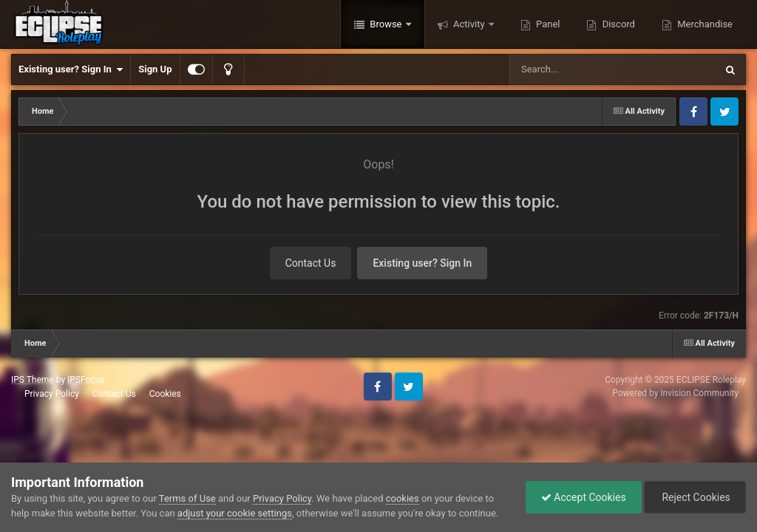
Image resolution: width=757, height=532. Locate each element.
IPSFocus (86, 380)
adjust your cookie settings (235, 513)
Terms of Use (187, 498)
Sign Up (155, 69)
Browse (386, 24)
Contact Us (311, 263)
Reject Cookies (695, 497)
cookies (403, 498)
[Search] (575, 69)
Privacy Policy (52, 394)
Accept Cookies (584, 497)
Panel (547, 24)
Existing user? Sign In (71, 69)
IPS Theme (33, 380)
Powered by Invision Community (675, 393)
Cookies (165, 394)
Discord (617, 24)
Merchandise (704, 24)
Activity (469, 24)
